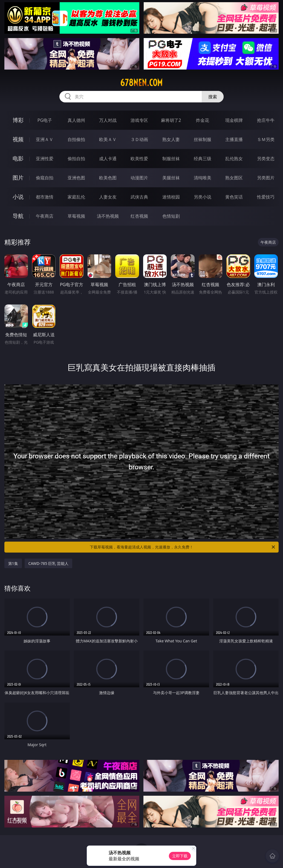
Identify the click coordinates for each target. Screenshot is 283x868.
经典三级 (203, 159)
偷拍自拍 (76, 159)
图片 (18, 178)
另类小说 (203, 197)
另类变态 (266, 159)
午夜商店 (45, 216)
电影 (18, 158)
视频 (18, 139)
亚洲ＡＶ (45, 139)
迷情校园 (171, 197)
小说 (18, 197)
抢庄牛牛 (266, 120)
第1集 (13, 563)
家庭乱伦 (76, 197)
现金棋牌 (234, 120)
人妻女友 (108, 197)
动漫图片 (139, 178)
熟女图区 (234, 178)
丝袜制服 (203, 139)
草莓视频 (76, 216)
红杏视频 (139, 216)
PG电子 (45, 120)
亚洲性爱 (45, 159)
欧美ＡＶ (108, 139)
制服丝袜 (171, 159)
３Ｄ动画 (139, 139)
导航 (18, 216)
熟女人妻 (171, 139)
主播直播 (234, 139)
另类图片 (266, 178)
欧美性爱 (139, 159)
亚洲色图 (76, 178)
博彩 (18, 120)
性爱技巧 (266, 197)
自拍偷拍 (76, 139)
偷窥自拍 (45, 178)
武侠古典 (139, 197)
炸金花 (203, 120)
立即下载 (180, 856)
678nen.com (141, 83)
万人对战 (108, 120)
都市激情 (45, 197)
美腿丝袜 (171, 178)
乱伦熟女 (234, 159)
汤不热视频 (108, 216)
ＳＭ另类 (266, 139)
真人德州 (76, 120)
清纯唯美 (203, 178)
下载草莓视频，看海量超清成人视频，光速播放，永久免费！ (183, 547)
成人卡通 (108, 159)
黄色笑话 (234, 197)
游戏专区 (139, 120)
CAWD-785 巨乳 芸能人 (48, 563)
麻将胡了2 (171, 120)
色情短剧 (171, 216)
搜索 (213, 97)
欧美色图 (108, 178)
